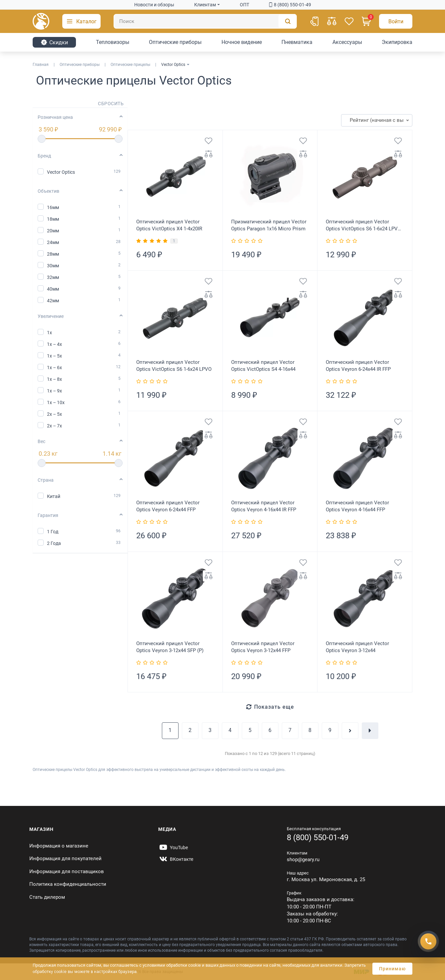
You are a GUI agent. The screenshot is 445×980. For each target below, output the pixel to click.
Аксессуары (347, 42)
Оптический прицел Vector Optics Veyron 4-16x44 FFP (357, 506)
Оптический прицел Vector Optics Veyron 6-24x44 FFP (168, 506)
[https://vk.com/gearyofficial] (176, 859)
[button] (81, 21)
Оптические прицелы (130, 65)
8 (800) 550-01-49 (290, 5)
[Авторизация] (396, 21)
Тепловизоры (113, 42)
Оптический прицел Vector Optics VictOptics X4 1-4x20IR (169, 225)
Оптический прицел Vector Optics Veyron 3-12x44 (357, 647)
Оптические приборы (175, 42)
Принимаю (392, 969)
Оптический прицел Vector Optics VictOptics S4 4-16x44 (263, 366)
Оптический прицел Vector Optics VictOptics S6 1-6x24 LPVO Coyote (363, 226)
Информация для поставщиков (67, 871)
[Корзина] (366, 21)
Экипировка (397, 42)
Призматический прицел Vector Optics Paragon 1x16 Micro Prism (269, 225)
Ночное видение (242, 42)
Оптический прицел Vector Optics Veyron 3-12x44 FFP (263, 647)
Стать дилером (47, 897)
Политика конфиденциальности (68, 884)
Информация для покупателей (65, 858)
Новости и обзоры (154, 5)
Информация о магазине (59, 846)
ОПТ (244, 5)
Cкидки (54, 42)
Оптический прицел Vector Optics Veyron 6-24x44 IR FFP (358, 366)
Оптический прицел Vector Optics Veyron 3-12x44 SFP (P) (170, 647)
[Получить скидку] (428, 941)
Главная (41, 65)
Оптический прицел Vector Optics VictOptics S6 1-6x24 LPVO (174, 366)
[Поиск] (205, 21)
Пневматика (297, 42)
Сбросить (111, 104)
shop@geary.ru (303, 859)
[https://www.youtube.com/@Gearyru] (173, 848)
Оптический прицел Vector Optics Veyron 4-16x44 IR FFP (264, 506)
